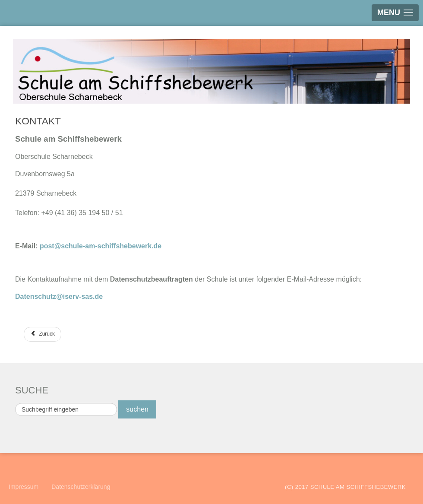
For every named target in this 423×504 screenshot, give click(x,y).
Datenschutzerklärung (81, 487)
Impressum (24, 487)
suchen (137, 409)
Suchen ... (15, 401)
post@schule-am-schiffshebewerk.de (101, 246)
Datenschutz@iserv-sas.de (59, 296)
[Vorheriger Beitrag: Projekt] (43, 334)
